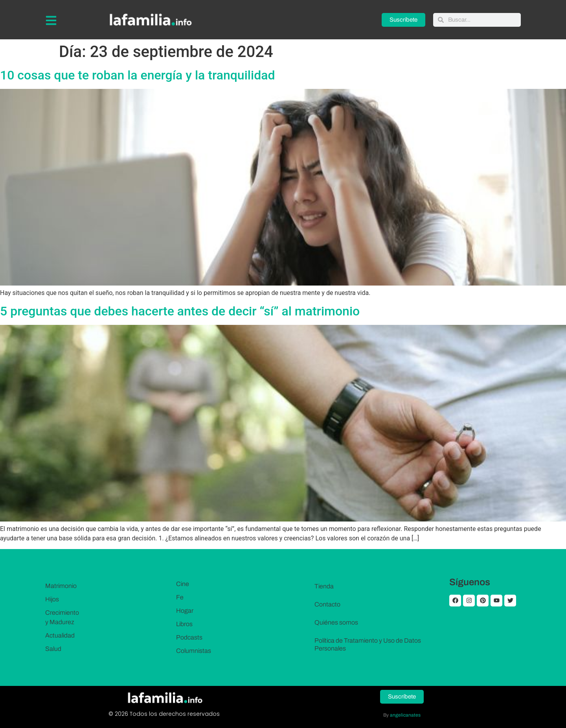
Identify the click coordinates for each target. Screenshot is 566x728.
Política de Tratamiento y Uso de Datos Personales (368, 644)
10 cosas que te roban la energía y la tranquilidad (137, 75)
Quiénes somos (336, 622)
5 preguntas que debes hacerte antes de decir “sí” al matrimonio (180, 311)
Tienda (324, 586)
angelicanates (405, 715)
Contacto (327, 604)
